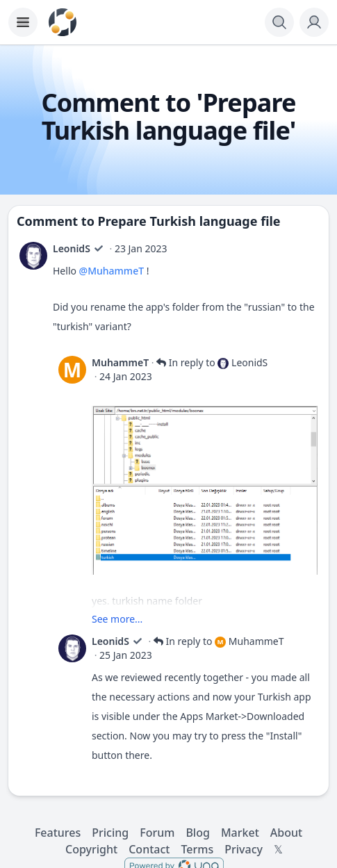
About (286, 833)
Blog (197, 833)
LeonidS (72, 248)
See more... (117, 619)
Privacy (244, 849)
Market (240, 833)
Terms (197, 849)
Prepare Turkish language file (189, 221)
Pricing (110, 833)
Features (58, 833)
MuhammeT (120, 362)
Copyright (91, 849)
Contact (149, 849)
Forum (157, 833)
